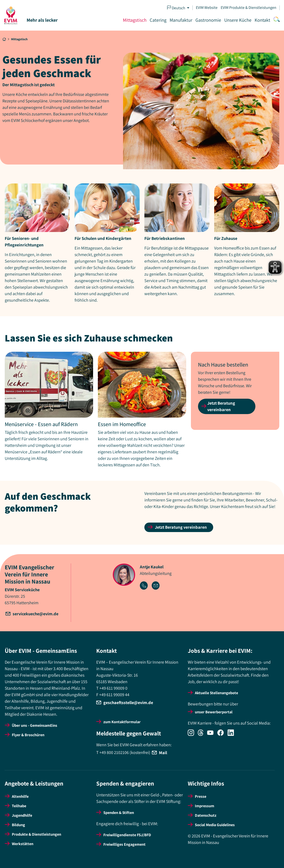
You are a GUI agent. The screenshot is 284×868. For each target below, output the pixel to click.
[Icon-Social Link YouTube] (212, 735)
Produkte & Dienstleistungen (36, 834)
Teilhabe (19, 806)
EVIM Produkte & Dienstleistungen (248, 7)
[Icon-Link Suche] (275, 20)
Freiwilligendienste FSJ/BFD (127, 835)
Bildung (18, 825)
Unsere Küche (237, 20)
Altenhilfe (20, 796)
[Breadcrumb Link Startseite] (4, 39)
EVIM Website (206, 7)
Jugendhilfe (22, 815)
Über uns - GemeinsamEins (35, 725)
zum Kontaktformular (122, 722)
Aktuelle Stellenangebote (216, 693)
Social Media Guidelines (215, 825)
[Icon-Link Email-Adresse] (157, 586)
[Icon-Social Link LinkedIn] (232, 735)
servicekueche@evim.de (35, 614)
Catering (158, 20)
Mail (163, 753)
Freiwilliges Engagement (124, 844)
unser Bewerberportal (214, 712)
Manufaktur (181, 20)
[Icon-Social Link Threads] (202, 735)
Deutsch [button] (176, 8)
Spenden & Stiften (119, 813)
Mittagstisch (134, 20)
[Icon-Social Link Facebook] (222, 735)
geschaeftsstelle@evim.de (128, 702)
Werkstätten (23, 844)
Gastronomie (208, 20)
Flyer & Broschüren (28, 735)
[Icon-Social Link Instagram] (193, 735)
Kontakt (262, 20)
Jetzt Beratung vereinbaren (221, 406)
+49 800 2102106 (114, 752)
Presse (201, 796)
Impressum (205, 806)
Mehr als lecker (43, 20)
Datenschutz (206, 815)
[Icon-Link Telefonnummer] (146, 586)
